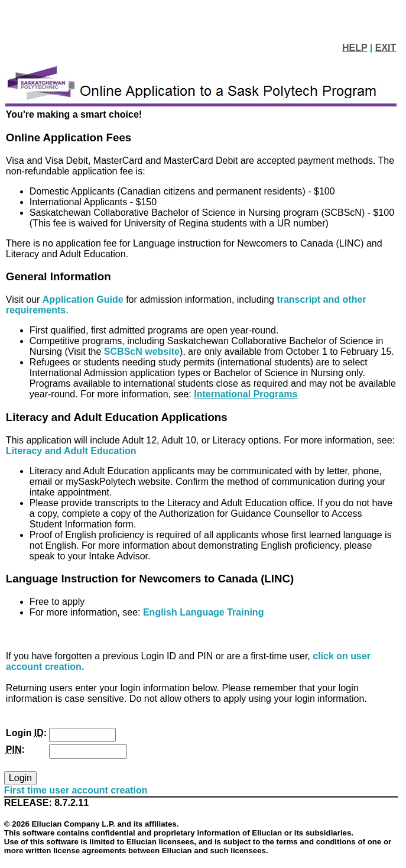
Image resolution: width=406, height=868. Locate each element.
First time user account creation (76, 790)
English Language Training (203, 612)
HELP (355, 48)
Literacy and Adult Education (71, 451)
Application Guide (84, 299)
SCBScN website (142, 352)
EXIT (386, 48)
